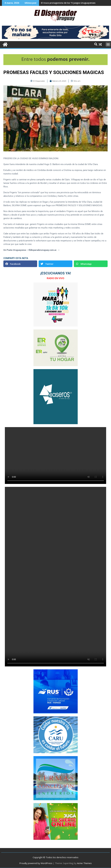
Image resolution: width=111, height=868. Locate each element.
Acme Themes (84, 863)
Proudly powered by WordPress (36, 863)
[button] (20, 264)
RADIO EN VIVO (55, 278)
